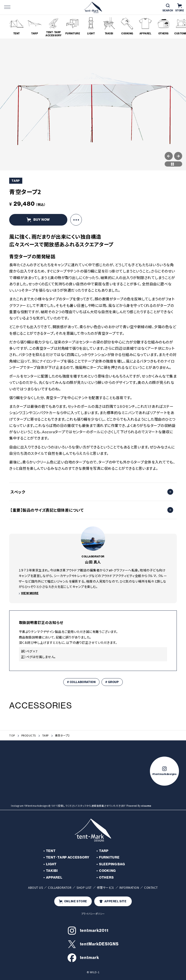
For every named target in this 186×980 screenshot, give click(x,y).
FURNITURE (109, 857)
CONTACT (151, 887)
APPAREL (54, 877)
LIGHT (51, 864)
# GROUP (112, 682)
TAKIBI (52, 871)
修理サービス (106, 887)
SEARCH (168, 8)
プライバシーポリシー (93, 914)
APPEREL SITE (113, 901)
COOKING (107, 871)
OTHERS (106, 877)
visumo (146, 806)
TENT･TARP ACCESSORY (68, 857)
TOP (12, 735)
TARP (45, 735)
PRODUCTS (29, 735)
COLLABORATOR (60, 887)
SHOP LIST (84, 887)
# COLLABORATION (81, 682)
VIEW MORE (30, 593)
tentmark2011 (88, 931)
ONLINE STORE (73, 901)
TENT (51, 851)
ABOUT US (35, 887)
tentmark (83, 958)
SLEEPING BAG (112, 864)
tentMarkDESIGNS (93, 944)
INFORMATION (129, 887)
